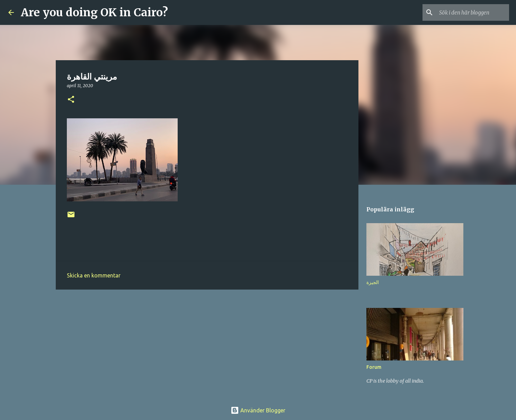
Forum (374, 367)
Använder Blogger (258, 410)
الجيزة (373, 282)
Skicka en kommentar (94, 275)
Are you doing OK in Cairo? (94, 12)
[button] (71, 100)
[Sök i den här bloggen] (473, 12)
